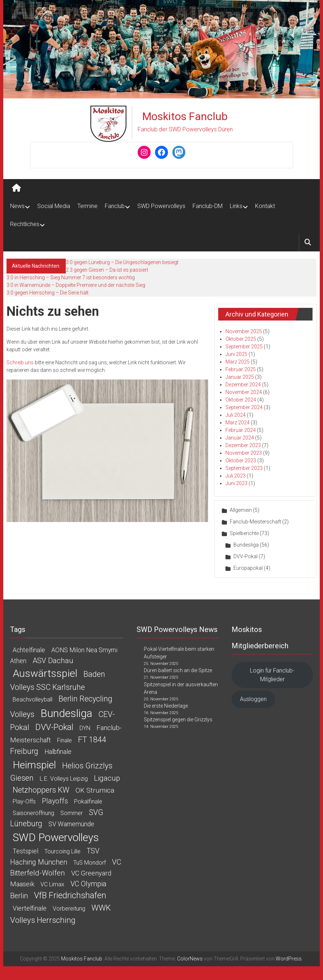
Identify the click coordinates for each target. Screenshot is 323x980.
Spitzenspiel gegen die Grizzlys (178, 720)
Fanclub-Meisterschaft (255, 522)
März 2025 (238, 362)
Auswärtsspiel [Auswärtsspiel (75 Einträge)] (45, 673)
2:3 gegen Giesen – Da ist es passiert (107, 270)
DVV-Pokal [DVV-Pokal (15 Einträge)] (54, 727)
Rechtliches (25, 224)
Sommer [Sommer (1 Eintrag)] (72, 813)
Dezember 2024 (243, 385)
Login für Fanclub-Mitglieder (272, 675)
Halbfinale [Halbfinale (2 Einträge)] (58, 752)
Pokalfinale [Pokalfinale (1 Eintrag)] (88, 801)
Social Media (54, 206)
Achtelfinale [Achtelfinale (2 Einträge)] (29, 650)
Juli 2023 (236, 476)
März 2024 (238, 423)
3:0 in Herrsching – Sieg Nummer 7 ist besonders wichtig (71, 277)
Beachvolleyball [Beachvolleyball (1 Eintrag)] (33, 699)
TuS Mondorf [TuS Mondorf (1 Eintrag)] (90, 863)
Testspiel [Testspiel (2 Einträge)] (25, 851)
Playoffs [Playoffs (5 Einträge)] (55, 801)
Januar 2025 (240, 377)
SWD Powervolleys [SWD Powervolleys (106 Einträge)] (56, 837)
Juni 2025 (236, 354)
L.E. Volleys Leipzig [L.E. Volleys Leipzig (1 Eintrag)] (64, 779)
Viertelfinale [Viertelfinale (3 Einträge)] (30, 908)
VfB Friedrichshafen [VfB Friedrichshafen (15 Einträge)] (70, 896)
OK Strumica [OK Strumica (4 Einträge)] (95, 790)
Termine (87, 206)
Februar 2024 (241, 430)
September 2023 (244, 468)
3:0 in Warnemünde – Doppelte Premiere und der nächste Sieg (76, 285)
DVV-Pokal (246, 556)
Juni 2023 (236, 483)
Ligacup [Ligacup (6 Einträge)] (107, 778)
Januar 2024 (240, 438)
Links (236, 206)
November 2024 (244, 392)
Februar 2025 (241, 369)
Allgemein (241, 510)
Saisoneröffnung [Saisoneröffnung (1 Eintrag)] (33, 813)
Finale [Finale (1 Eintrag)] (64, 740)
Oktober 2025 (241, 339)
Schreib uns (20, 362)
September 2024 (244, 407)
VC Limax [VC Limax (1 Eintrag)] (52, 884)
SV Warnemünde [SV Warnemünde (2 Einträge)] (71, 824)
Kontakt (265, 206)
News (17, 206)
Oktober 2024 (241, 400)
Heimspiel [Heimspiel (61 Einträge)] (34, 765)
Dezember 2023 (243, 445)
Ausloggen (253, 699)
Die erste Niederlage (166, 706)
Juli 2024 (236, 415)
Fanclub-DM (208, 206)
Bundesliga (246, 545)
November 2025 (244, 331)
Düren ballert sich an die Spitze (178, 670)
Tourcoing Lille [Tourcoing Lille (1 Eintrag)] (63, 851)
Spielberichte (244, 533)
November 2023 (244, 453)
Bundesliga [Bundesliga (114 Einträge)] (66, 713)
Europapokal (248, 568)
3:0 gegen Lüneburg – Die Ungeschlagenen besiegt (122, 262)
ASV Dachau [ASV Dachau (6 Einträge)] (53, 661)
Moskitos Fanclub (185, 116)
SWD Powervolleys (161, 206)
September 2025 (244, 347)
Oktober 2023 (241, 461)
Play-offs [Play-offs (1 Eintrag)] (24, 801)
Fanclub (115, 206)
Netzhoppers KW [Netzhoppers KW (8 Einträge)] (41, 790)
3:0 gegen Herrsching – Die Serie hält (48, 293)
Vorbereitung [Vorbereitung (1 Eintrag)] (69, 909)
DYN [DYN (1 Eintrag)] (85, 728)
